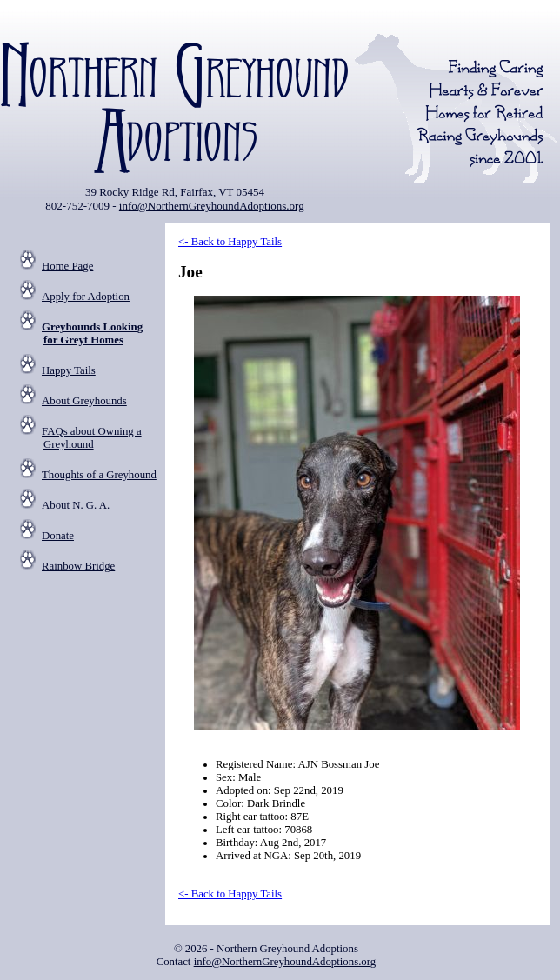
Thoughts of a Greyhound (99, 475)
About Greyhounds (84, 401)
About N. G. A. (76, 505)
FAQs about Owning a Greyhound (92, 438)
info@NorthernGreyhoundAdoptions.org (212, 206)
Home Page (67, 266)
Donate (58, 536)
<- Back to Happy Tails (230, 242)
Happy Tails (69, 370)
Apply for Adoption (86, 297)
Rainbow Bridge (78, 566)
